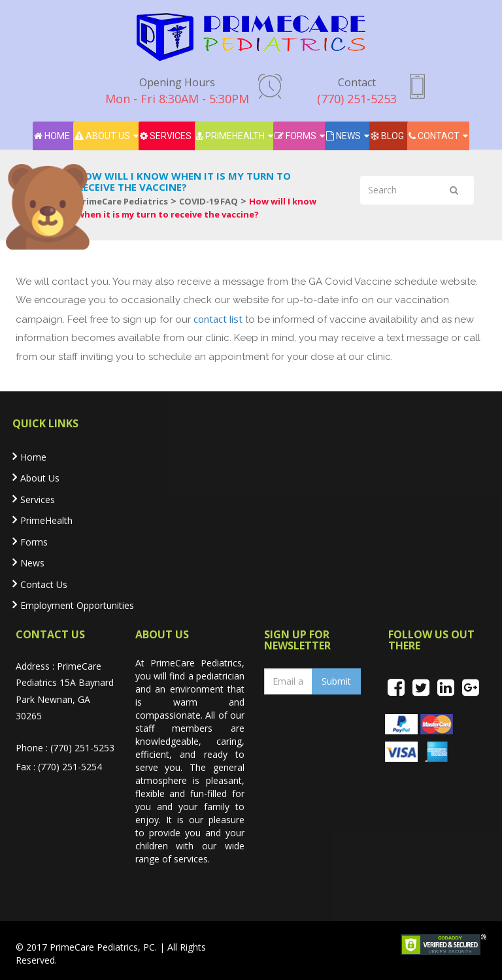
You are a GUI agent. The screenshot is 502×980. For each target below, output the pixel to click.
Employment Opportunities (77, 605)
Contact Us (44, 584)
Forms (295, 136)
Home (52, 136)
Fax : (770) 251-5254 (59, 767)
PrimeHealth (230, 136)
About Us (102, 136)
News (343, 136)
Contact (434, 136)
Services (166, 136)
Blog (387, 136)
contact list (218, 319)
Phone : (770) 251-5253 (65, 748)
